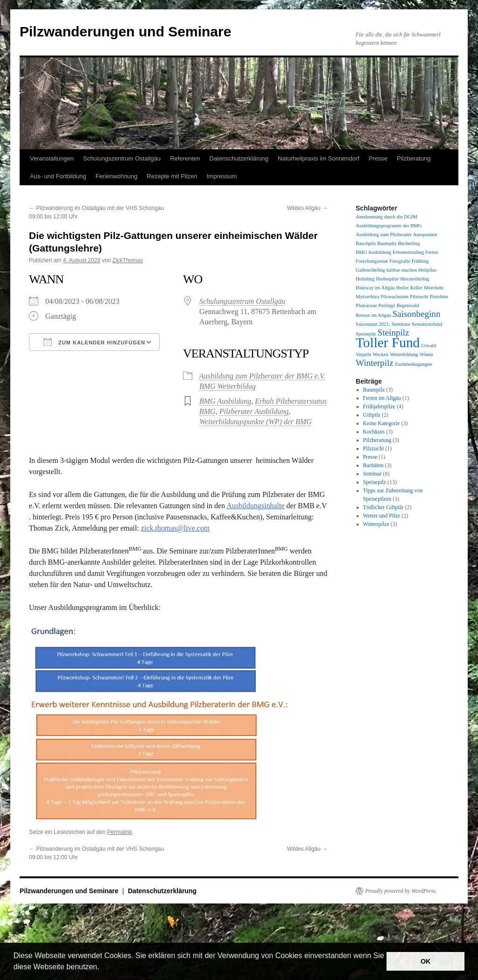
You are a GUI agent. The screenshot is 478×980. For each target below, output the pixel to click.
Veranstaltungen (52, 158)
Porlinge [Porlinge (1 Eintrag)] (387, 305)
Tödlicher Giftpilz (383, 507)
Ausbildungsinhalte (255, 506)
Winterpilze (376, 524)
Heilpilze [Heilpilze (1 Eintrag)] (427, 270)
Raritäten (373, 465)
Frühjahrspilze (379, 406)
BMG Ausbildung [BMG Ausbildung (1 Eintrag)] (373, 252)
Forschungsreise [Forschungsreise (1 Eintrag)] (372, 261)
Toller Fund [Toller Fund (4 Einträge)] (388, 343)
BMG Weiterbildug (228, 386)
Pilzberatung (414, 158)
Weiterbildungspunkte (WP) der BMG (256, 422)
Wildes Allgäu (307, 208)
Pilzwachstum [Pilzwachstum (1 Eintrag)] (394, 297)
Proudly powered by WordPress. (401, 891)
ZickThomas (128, 260)
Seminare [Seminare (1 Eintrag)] (401, 324)
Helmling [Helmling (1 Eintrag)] (365, 279)
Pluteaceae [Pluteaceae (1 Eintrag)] (366, 305)
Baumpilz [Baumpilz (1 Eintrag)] (387, 243)
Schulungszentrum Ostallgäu (122, 158)
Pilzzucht (374, 448)
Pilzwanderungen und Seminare (125, 31)
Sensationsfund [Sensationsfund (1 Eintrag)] (427, 324)
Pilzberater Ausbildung (254, 411)
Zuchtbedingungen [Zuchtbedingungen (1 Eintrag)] (414, 364)
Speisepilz (375, 482)
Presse (378, 158)
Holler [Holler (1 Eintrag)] (402, 288)
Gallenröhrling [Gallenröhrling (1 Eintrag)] (370, 270)
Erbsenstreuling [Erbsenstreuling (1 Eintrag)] (408, 252)
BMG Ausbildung (225, 401)
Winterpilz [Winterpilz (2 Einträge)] (375, 363)
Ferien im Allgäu (382, 398)
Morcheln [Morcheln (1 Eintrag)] (433, 288)
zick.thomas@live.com (175, 528)
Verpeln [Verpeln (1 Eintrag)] (363, 354)
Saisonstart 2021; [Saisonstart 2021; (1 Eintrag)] (373, 324)
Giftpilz (372, 415)
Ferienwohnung (117, 176)
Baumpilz (374, 390)
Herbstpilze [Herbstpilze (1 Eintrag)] (387, 279)
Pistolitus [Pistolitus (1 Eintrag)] (439, 297)
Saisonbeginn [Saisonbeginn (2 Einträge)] (417, 314)
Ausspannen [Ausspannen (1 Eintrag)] (425, 234)
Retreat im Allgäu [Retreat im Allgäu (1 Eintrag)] (373, 315)
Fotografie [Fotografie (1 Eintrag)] (400, 261)
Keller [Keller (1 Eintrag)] (417, 288)
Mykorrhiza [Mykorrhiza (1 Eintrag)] (367, 297)
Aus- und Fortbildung (58, 176)
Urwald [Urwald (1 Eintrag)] (429, 346)
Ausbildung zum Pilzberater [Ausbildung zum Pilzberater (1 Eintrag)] (384, 234)
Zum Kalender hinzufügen (94, 342)
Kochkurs (374, 432)
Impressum (222, 176)
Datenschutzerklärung (239, 158)
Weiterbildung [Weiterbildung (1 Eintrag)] (404, 354)
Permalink (119, 832)
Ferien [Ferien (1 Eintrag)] (432, 252)
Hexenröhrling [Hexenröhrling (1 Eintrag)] (415, 279)
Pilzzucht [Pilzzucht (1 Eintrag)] (419, 297)
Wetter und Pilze (382, 516)
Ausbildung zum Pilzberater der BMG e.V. (262, 376)
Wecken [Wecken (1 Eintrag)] (380, 354)
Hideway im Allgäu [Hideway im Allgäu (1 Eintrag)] (375, 288)
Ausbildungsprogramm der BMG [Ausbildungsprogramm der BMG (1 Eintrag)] (389, 226)
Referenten (185, 158)
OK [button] (426, 961)
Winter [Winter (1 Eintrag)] (426, 354)
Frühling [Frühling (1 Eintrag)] (420, 261)
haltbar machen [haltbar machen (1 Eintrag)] (402, 270)
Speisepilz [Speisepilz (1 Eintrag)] (366, 334)
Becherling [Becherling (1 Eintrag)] (409, 243)
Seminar (373, 474)
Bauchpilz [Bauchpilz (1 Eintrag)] (366, 243)
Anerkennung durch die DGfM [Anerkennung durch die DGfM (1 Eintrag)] (387, 217)
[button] (103, 968)
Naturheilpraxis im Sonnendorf (319, 158)
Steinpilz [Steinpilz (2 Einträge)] (394, 332)
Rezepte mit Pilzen (172, 176)
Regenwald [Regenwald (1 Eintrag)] (408, 305)
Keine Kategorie (382, 423)
